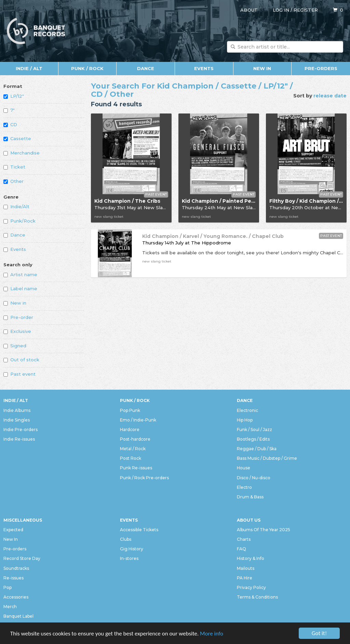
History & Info (251, 558)
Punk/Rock (19, 221)
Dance (146, 68)
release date (330, 96)
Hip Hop (245, 420)
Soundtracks (16, 568)
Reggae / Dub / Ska (257, 449)
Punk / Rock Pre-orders (144, 478)
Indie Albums (17, 410)
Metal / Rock (133, 449)
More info (212, 634)
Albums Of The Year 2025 (264, 530)
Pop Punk (130, 410)
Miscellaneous (23, 520)
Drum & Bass (250, 497)
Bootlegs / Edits (253, 439)
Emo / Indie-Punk (138, 420)
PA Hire (245, 578)
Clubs (126, 539)
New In (262, 68)
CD (10, 124)
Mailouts (246, 568)
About (249, 10)
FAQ (241, 549)
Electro (244, 487)
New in (15, 303)
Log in (281, 10)
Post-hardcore (135, 439)
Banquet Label (18, 616)
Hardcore (130, 430)
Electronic (247, 410)
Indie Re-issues (19, 439)
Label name (20, 289)
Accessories (16, 597)
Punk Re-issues (136, 468)
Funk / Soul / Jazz (254, 430)
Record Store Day (22, 558)
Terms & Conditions (257, 597)
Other (14, 181)
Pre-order (18, 317)
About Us (249, 520)
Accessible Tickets (139, 530)
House (244, 468)
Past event (19, 374)
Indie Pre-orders (21, 430)
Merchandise (22, 153)
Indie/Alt (16, 206)
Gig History (132, 549)
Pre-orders (321, 68)
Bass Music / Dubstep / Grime (267, 458)
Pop (8, 587)
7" (9, 110)
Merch (10, 607)
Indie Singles (17, 420)
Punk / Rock (87, 68)
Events (204, 68)
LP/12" (14, 96)
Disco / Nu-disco (254, 478)
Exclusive (17, 331)
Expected (13, 530)
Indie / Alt (29, 68)
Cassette (17, 138)
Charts (244, 539)
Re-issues (14, 578)
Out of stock (21, 360)
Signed (15, 346)
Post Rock (131, 458)
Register (306, 10)
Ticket (14, 167)
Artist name (20, 274)
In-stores (129, 558)
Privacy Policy (251, 587)
